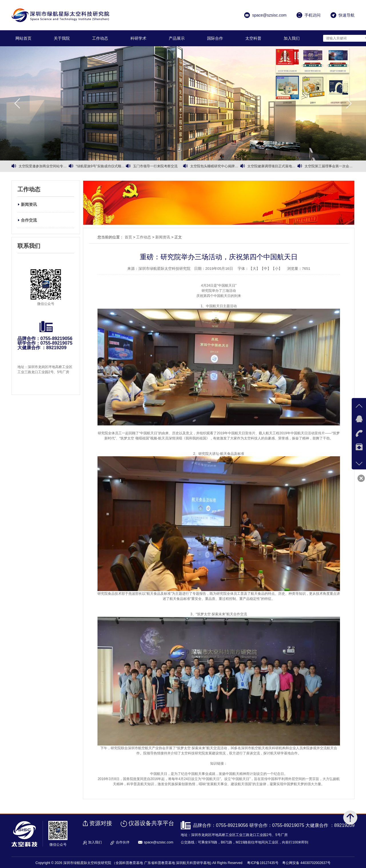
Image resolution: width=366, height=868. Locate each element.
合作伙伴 (123, 842)
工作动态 (100, 38)
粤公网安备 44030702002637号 (306, 863)
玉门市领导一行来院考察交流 (155, 166)
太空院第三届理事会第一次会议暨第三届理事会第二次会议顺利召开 (330, 166)
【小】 (277, 269)
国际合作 (215, 38)
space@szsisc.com (159, 842)
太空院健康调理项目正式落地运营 (272, 166)
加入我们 (292, 38)
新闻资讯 (29, 204)
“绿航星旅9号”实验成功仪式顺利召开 (101, 166)
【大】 (254, 269)
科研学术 (138, 38)
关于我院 (62, 38)
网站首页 (23, 38)
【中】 (265, 269)
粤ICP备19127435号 (263, 863)
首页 (128, 237)
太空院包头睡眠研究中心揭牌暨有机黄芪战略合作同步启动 (215, 166)
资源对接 (101, 823)
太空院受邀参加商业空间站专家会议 (44, 166)
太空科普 (253, 38)
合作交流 (29, 220)
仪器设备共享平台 (151, 823)
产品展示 (177, 38)
